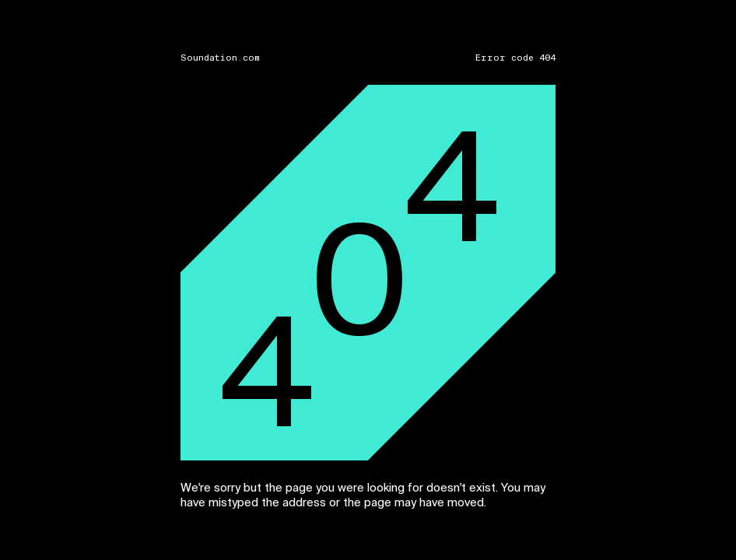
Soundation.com (220, 58)
